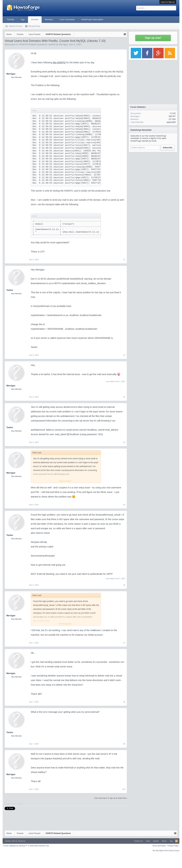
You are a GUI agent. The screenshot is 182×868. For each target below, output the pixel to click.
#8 (124, 702)
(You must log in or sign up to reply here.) (111, 798)
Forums (35, 20)
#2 (124, 355)
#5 (124, 505)
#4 (124, 442)
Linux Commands (67, 20)
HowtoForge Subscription (92, 20)
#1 (124, 260)
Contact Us (138, 841)
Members (49, 20)
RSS (176, 841)
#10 (124, 789)
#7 (124, 643)
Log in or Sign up (168, 2)
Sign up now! (153, 38)
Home (164, 841)
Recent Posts (34, 26)
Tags (23, 20)
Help (148, 841)
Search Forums (15, 26)
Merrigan (63, 44)
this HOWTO (59, 62)
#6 (124, 585)
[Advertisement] (153, 174)
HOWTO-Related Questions (33, 44)
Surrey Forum (174, 850)
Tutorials (10, 20)
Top (171, 841)
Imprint (156, 841)
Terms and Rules (159, 846)
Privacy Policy (173, 846)
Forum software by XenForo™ (26, 846)
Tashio (10, 290)
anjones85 (171, 122)
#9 (124, 744)
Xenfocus (22, 841)
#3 (124, 397)
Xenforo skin (10, 841)
